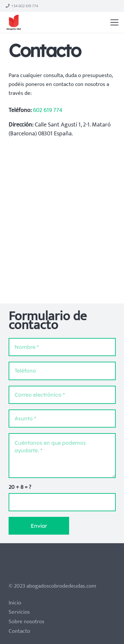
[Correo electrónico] (62, 395)
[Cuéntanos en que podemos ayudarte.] (62, 456)
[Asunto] (62, 419)
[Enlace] (14, 23)
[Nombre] (62, 347)
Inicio (15, 603)
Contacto (19, 631)
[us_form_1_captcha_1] (62, 502)
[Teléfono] (62, 371)
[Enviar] (39, 526)
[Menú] (115, 22)
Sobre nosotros (26, 622)
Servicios (19, 612)
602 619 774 (48, 110)
